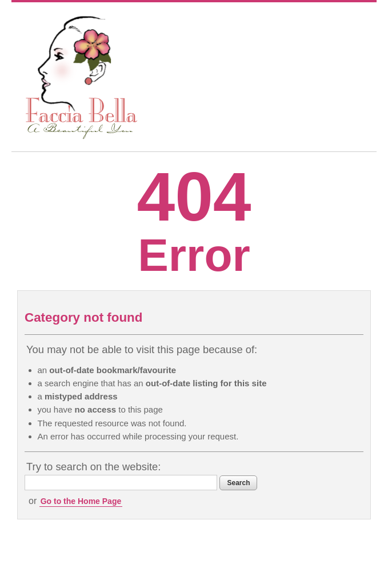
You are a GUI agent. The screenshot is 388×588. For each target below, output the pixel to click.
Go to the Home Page (81, 501)
